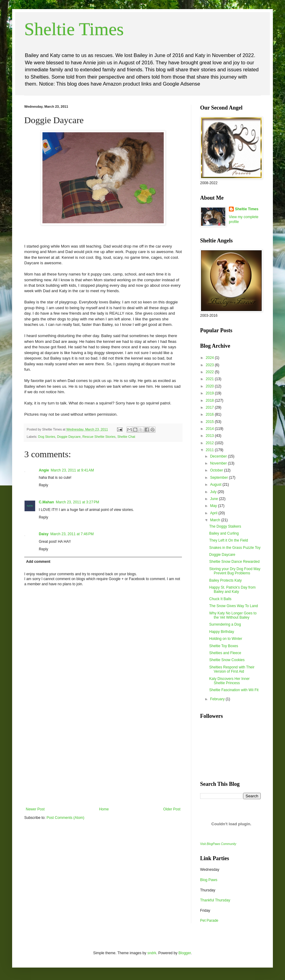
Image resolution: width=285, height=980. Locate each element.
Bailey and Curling (224, 533)
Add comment (38, 562)
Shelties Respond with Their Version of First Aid (232, 669)
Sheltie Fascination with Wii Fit (234, 690)
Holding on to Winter (226, 639)
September (220, 478)
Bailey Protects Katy (225, 580)
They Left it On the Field (229, 540)
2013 (210, 436)
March (216, 520)
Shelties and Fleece (225, 653)
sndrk (152, 953)
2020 (210, 386)
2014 (210, 429)
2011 (210, 450)
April (214, 513)
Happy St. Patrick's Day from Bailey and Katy (232, 590)
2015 (210, 422)
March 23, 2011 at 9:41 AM (72, 470)
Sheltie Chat (126, 437)
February (218, 699)
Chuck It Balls (220, 599)
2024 (210, 358)
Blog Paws (209, 880)
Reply (44, 485)
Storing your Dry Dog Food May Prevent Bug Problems (235, 571)
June (215, 499)
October (217, 470)
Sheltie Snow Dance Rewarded (234, 562)
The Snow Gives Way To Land (234, 606)
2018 (210, 400)
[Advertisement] (103, 762)
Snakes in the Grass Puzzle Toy (235, 548)
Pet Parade (209, 921)
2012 (210, 443)
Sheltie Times (74, 29)
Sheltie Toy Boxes (224, 646)
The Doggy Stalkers (225, 526)
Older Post (172, 809)
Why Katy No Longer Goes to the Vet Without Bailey (233, 615)
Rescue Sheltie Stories (99, 437)
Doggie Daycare (69, 437)
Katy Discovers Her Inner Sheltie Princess (229, 681)
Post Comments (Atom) (65, 818)
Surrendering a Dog (225, 624)
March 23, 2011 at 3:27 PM (77, 502)
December (219, 456)
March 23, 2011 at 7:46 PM (72, 534)
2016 (210, 414)
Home (104, 809)
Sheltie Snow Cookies (227, 660)
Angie (44, 470)
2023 (210, 365)
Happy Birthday (222, 632)
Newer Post (35, 809)
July (214, 492)
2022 (210, 372)
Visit (218, 844)
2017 (210, 407)
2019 (210, 393)
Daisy (44, 534)
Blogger (185, 953)
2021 (210, 379)
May (214, 506)
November (219, 463)
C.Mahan (46, 502)
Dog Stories (47, 437)
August (216, 485)
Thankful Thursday (215, 900)
